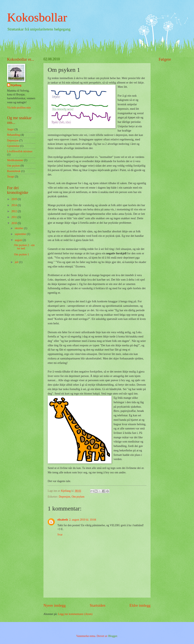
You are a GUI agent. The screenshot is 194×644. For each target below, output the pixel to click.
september (21, 234)
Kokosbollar (37, 17)
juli (17, 262)
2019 (14, 199)
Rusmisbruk (14, 171)
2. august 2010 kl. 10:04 (83, 520)
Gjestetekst (13, 146)
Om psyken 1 (21, 254)
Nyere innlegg (55, 605)
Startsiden (98, 605)
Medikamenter (15, 160)
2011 (14, 217)
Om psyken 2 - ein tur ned (24, 247)
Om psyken (78, 497)
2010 (14, 223)
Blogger (113, 636)
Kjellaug (16, 85)
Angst (10, 129)
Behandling (14, 135)
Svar (60, 535)
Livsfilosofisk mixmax (20, 151)
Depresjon (65, 497)
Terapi (11, 177)
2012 (14, 211)
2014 (14, 205)
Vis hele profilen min (19, 108)
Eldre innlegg (140, 605)
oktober (19, 228)
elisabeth (63, 520)
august (19, 240)
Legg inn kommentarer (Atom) (75, 614)
